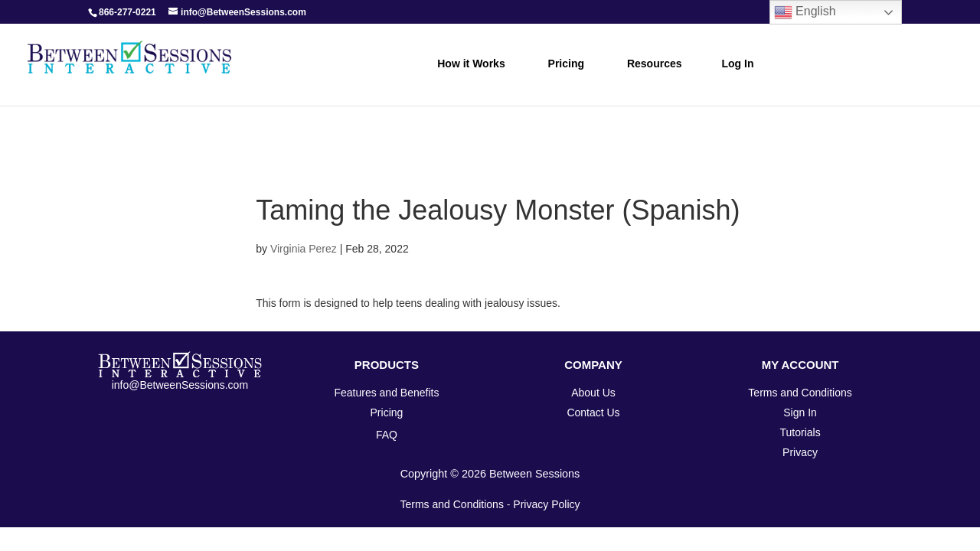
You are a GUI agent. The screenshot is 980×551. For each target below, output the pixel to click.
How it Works (471, 64)
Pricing (566, 64)
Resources (655, 64)
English (805, 12)
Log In (738, 64)
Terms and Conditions (452, 504)
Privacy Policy (546, 504)
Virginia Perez (304, 249)
